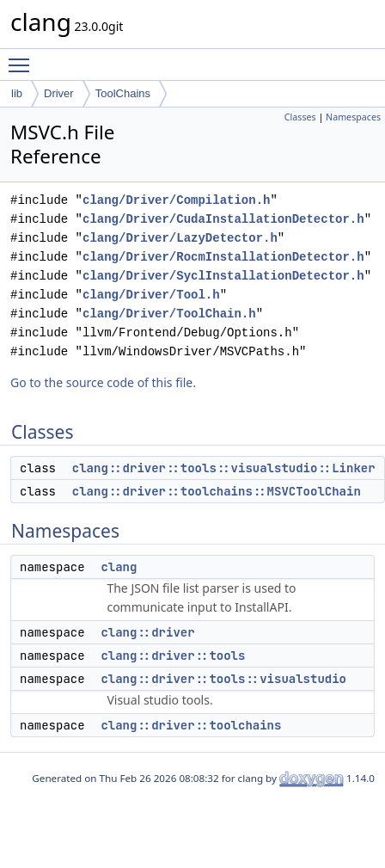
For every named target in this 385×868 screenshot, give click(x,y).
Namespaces (353, 117)
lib (17, 93)
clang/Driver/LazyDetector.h (180, 238)
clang (119, 567)
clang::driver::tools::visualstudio (223, 679)
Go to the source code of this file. (103, 382)
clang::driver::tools (173, 656)
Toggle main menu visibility (23, 58)
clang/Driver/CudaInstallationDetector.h (223, 219)
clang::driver (147, 632)
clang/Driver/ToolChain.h (169, 314)
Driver (59, 93)
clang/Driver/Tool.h (151, 295)
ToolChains (123, 93)
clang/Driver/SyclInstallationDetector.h (223, 276)
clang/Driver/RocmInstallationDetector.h (223, 257)
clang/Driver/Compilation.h (176, 200)
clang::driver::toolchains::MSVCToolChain (217, 491)
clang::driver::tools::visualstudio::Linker (224, 468)
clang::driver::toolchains (191, 725)
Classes (300, 117)
